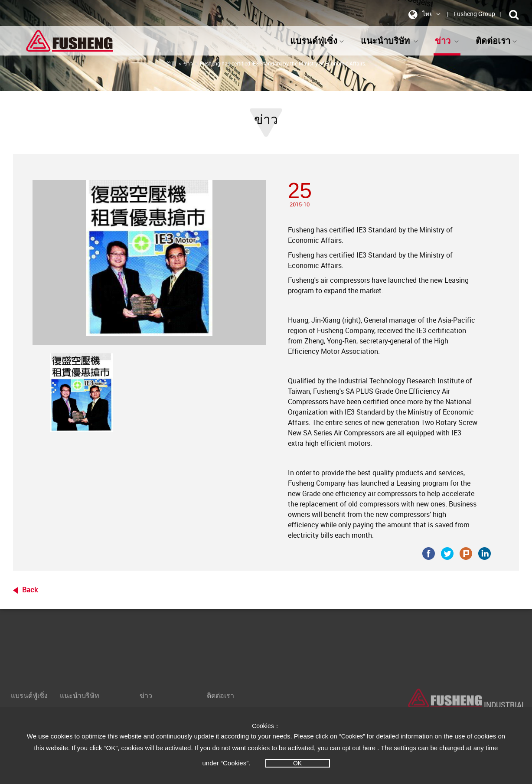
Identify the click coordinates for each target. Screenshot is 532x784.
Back (30, 590)
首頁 (171, 63)
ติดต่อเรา (496, 41)
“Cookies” (353, 736)
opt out (351, 748)
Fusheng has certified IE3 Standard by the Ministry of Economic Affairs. (283, 63)
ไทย (423, 14)
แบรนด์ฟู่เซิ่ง (317, 41)
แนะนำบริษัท (390, 41)
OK (297, 763)
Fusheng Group (474, 14)
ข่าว (447, 41)
